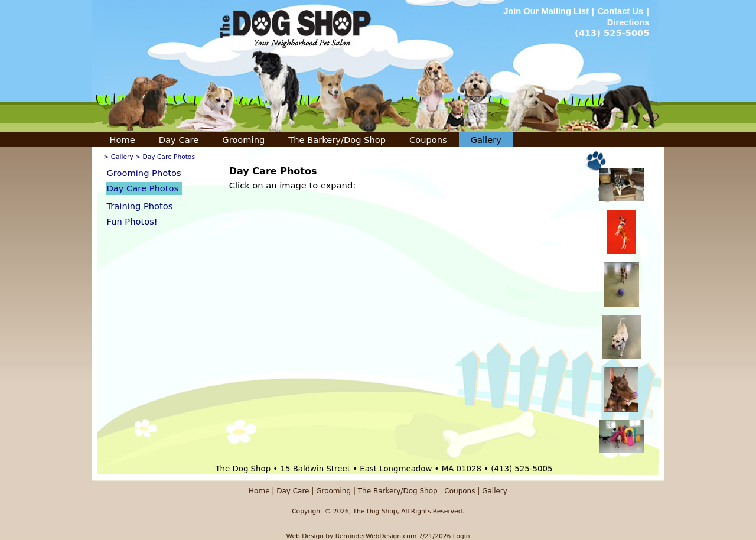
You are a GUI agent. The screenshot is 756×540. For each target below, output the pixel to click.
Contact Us (620, 11)
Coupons (428, 140)
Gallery (486, 140)
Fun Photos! (132, 221)
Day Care (179, 140)
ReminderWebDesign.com (376, 536)
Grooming (243, 140)
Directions (628, 22)
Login (462, 536)
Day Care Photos (143, 188)
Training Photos (140, 206)
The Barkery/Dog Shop (337, 140)
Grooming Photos (144, 173)
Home (123, 140)
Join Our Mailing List (547, 11)
